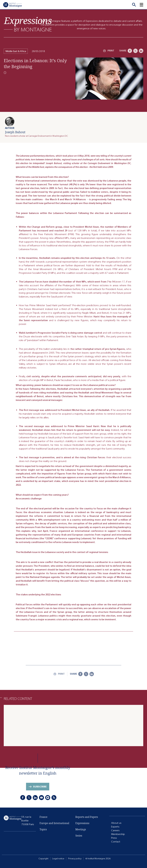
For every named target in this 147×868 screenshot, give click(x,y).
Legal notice (58, 859)
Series (79, 836)
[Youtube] (41, 798)
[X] (135, 51)
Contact (116, 842)
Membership (118, 834)
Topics (43, 829)
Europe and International (54, 823)
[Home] (12, 5)
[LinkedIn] (141, 51)
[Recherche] (134, 5)
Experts (115, 827)
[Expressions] (28, 24)
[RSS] (54, 798)
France (43, 817)
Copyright (43, 859)
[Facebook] (130, 51)
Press (114, 838)
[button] (143, 5)
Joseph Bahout (15, 132)
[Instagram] (48, 798)
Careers (115, 830)
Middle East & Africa (16, 51)
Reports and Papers (87, 817)
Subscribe (40, 787)
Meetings (81, 829)
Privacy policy (75, 859)
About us (116, 823)
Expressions (82, 823)
